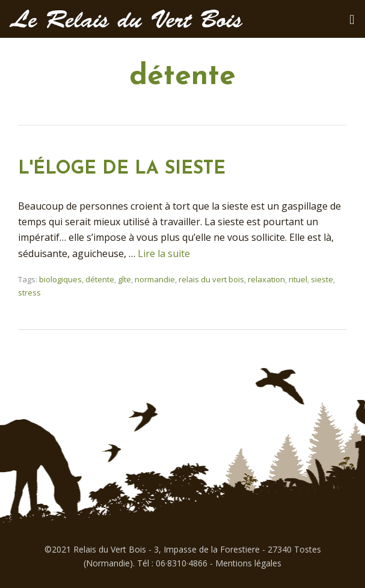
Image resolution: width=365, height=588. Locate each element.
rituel (298, 279)
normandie (155, 279)
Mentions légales (248, 563)
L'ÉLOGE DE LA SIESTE (122, 169)
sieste (322, 279)
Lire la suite (164, 253)
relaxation (266, 279)
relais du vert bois (211, 279)
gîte (124, 279)
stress (29, 292)
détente (100, 279)
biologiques (60, 279)
